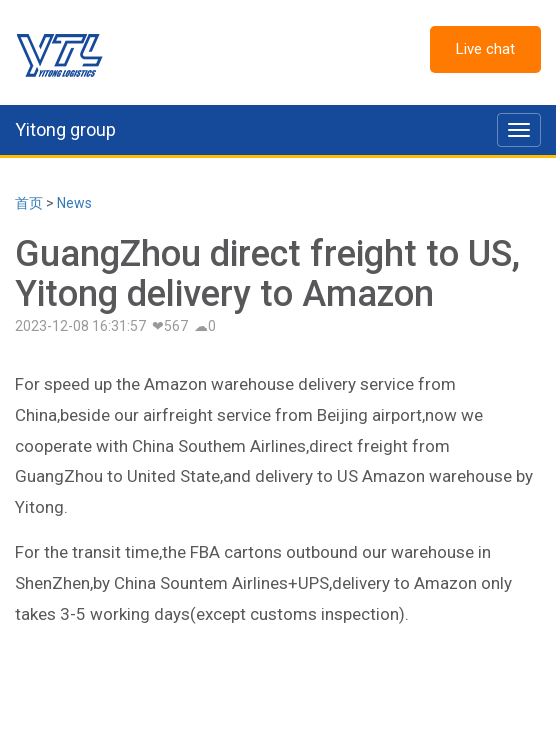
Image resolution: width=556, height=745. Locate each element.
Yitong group (65, 129)
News (74, 203)
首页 (29, 203)
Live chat (485, 49)
